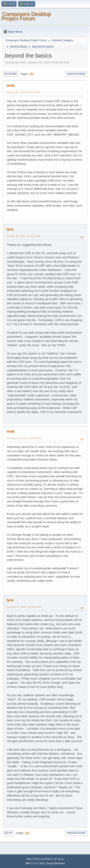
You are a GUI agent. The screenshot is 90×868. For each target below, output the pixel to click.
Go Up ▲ (59, 859)
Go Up (8, 833)
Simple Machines (56, 863)
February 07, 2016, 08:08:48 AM (24, 607)
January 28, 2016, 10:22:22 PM (23, 236)
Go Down (10, 74)
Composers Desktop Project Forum (26, 16)
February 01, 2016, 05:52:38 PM (24, 438)
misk (11, 85)
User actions (76, 74)
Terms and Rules (42, 859)
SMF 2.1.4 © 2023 (35, 863)
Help (29, 859)
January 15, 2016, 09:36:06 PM (23, 92)
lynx (10, 229)
